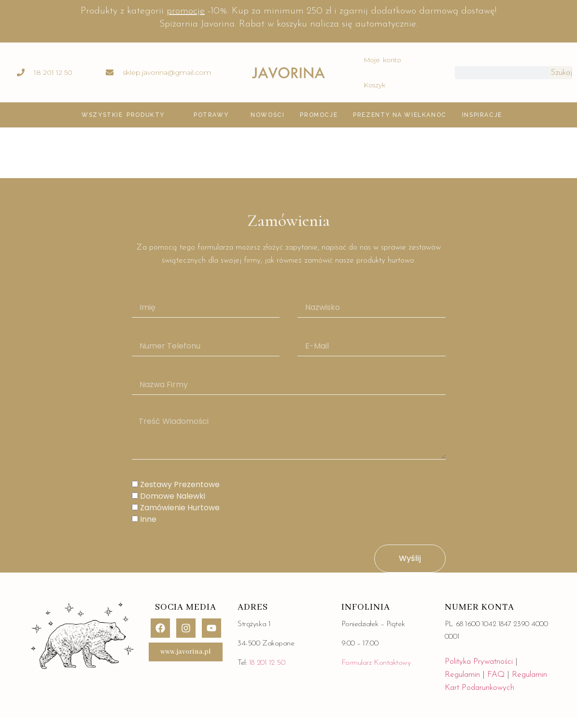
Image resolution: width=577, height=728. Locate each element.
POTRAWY (211, 115)
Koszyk (375, 85)
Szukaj (561, 73)
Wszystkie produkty (123, 115)
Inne (148, 520)
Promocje (319, 115)
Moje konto (383, 60)
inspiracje (482, 115)
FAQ (497, 675)
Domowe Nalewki (173, 497)
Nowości (267, 115)
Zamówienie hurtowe (180, 508)
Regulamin (462, 675)
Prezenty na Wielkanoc (400, 115)
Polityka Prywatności (479, 662)
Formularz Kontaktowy (376, 663)
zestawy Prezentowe (180, 485)
